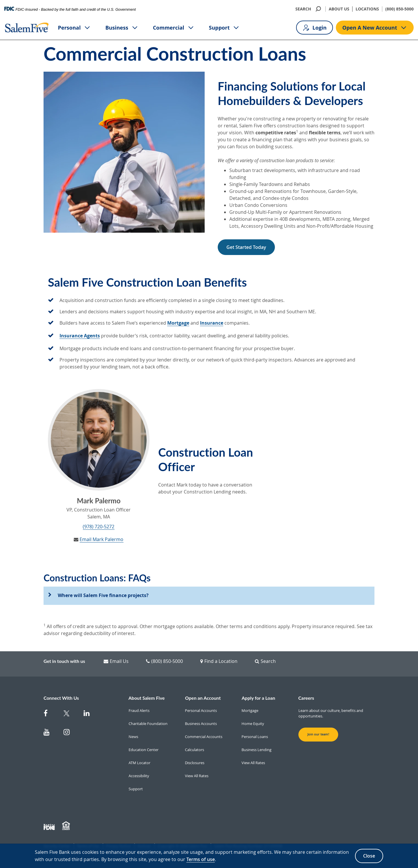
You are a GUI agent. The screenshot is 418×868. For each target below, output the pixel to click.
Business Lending (256, 750)
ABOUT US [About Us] (339, 9)
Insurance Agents (80, 336)
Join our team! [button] (318, 734)
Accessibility (139, 776)
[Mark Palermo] (99, 440)
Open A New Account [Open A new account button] (375, 28)
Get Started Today (246, 247)
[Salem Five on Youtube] (50, 733)
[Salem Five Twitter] (70, 714)
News (133, 737)
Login (315, 28)
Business (122, 28)
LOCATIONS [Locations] (367, 9)
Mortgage (178, 323)
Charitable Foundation (148, 724)
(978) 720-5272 (99, 527)
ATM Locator (139, 763)
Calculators (194, 750)
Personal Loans (255, 737)
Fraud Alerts (139, 710)
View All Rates (197, 776)
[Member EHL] (67, 826)
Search (265, 661)
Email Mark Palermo (101, 539)
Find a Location (219, 661)
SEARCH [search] (309, 9)
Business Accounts (201, 724)
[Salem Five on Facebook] (50, 714)
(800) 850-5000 (399, 9)
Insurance (212, 323)
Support (225, 28)
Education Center (144, 750)
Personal (74, 28)
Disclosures (195, 763)
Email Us (116, 661)
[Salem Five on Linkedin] (90, 714)
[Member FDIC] (50, 826)
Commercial (174, 28)
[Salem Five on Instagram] (70, 733)
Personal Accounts (201, 710)
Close (369, 856)
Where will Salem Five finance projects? (103, 595)
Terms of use (201, 859)
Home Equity (253, 724)
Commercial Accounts (204, 737)
